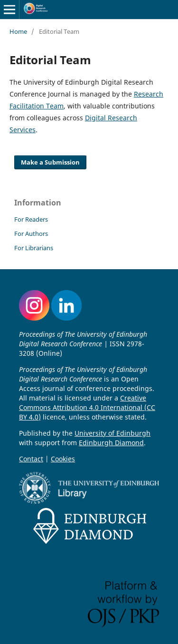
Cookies (63, 459)
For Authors (31, 234)
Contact (31, 459)
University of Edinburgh (112, 433)
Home (18, 31)
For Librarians (34, 248)
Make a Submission (50, 162)
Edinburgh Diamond (111, 443)
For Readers (31, 219)
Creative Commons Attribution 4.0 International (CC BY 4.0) (87, 407)
